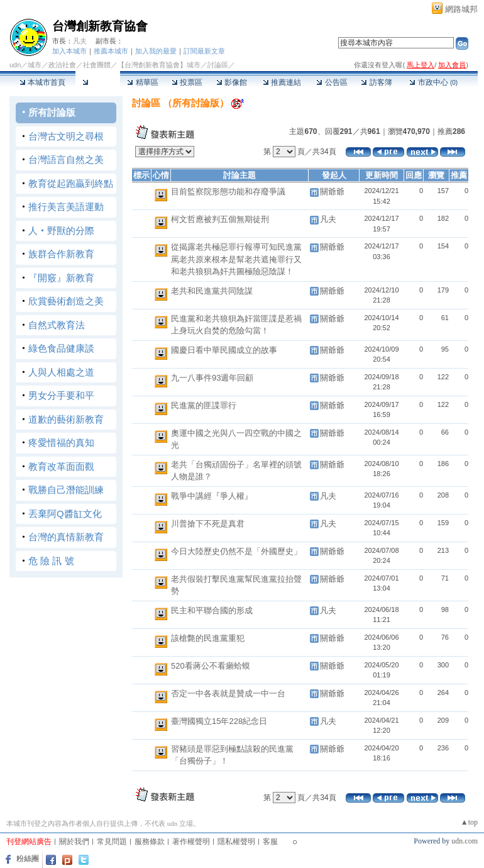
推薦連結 (282, 82)
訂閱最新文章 (204, 51)
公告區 (332, 82)
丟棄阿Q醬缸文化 (65, 514)
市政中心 (433, 82)
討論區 (98, 82)
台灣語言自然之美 (66, 159)
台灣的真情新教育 (66, 537)
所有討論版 (52, 112)
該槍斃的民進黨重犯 (208, 638)
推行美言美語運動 (66, 207)
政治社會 (62, 65)
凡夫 (80, 41)
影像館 (232, 82)
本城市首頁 (42, 82)
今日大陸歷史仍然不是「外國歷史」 (236, 551)
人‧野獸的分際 (61, 231)
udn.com (465, 841)
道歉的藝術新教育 (66, 419)
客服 (270, 842)
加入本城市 (69, 51)
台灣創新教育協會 (100, 26)
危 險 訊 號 (51, 561)
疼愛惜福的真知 (61, 442)
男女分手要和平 (61, 395)
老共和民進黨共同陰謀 (212, 291)
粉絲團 (28, 859)
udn (15, 65)
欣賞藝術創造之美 (66, 301)
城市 (35, 65)
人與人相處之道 (61, 372)
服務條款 (150, 842)
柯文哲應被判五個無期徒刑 (220, 219)
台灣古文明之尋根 (66, 136)
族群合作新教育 (61, 254)
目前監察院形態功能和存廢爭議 (228, 192)
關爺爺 (332, 192)
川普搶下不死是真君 (208, 524)
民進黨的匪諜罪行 (204, 405)
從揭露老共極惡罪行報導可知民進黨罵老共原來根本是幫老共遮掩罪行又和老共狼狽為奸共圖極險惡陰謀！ (236, 259)
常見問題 (112, 842)
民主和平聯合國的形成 (212, 610)
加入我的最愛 (156, 51)
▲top (469, 822)
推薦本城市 (111, 51)
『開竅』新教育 (61, 278)
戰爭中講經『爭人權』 (212, 496)
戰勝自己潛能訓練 (66, 490)
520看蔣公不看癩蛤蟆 (211, 666)
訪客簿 (376, 82)
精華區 (142, 82)
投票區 (187, 82)
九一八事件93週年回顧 (212, 378)
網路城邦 (461, 9)
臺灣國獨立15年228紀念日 (219, 721)
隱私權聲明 (236, 842)
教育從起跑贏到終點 (71, 183)
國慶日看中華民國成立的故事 (224, 350)
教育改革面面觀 (61, 466)
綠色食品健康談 (61, 348)
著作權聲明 (191, 842)
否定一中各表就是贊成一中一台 (228, 693)
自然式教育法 (57, 325)
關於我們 (74, 842)
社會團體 (97, 65)
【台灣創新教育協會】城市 (159, 65)
